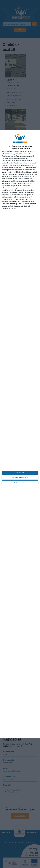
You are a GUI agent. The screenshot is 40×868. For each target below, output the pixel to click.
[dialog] (20, 434)
